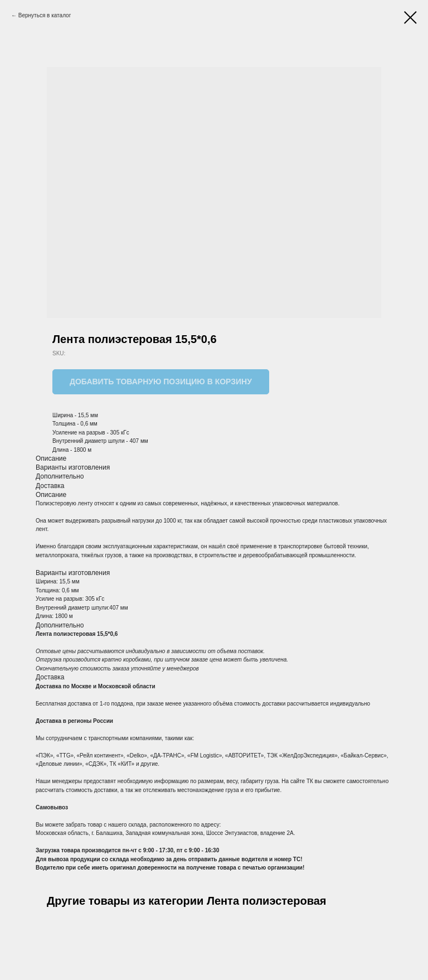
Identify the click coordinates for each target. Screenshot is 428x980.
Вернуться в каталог (45, 15)
